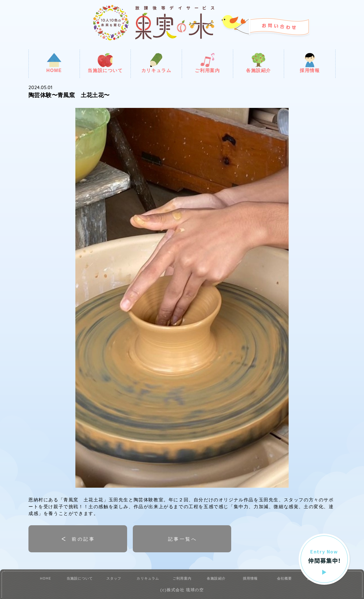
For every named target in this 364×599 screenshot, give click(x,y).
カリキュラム (156, 63)
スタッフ (114, 579)
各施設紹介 (258, 63)
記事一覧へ (183, 539)
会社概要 (285, 579)
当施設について (105, 63)
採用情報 (310, 63)
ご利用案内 (207, 63)
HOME (54, 63)
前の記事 (83, 539)
